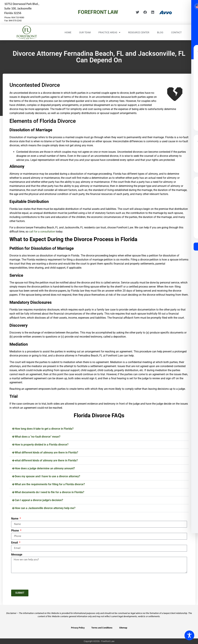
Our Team (85, 32)
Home (68, 32)
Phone (15, 531)
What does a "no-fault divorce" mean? (38, 437)
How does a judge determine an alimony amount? (45, 468)
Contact (176, 32)
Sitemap (123, 628)
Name (15, 519)
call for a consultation (42, 232)
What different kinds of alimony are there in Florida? (46, 453)
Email (15, 543)
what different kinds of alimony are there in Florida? (46, 460)
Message (17, 555)
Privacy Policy (78, 628)
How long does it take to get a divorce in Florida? (44, 429)
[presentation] (37, 581)
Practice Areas (109, 32)
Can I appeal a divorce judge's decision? (39, 500)
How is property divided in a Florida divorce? (42, 445)
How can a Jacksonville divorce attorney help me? (45, 508)
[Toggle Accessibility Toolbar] (189, 635)
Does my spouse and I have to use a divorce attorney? (47, 476)
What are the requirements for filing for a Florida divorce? (50, 484)
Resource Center (139, 32)
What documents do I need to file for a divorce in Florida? (49, 492)
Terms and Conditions (102, 628)
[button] (99, 429)
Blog (160, 32)
